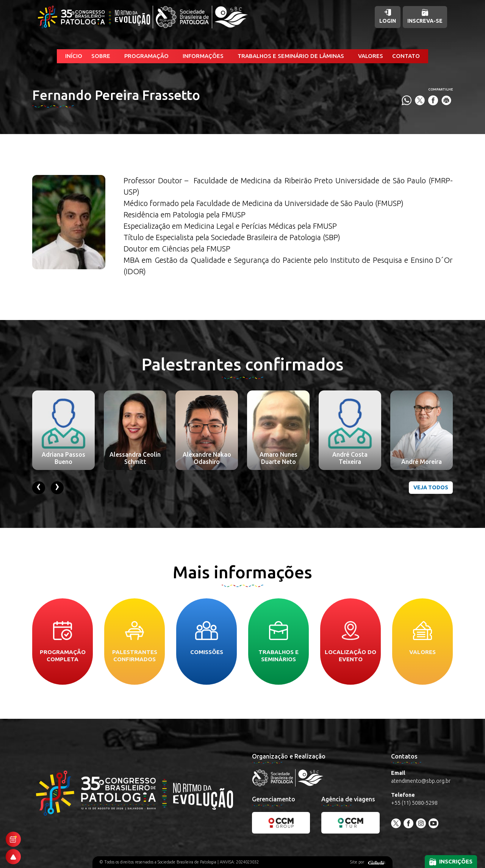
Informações (203, 56)
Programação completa (63, 642)
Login (388, 16)
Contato (406, 56)
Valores (371, 56)
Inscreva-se (425, 16)
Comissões (207, 638)
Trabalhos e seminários (278, 642)
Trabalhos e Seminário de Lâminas (291, 56)
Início (74, 56)
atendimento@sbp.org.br (421, 781)
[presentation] (39, 488)
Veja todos (431, 487)
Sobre (101, 56)
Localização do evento (350, 642)
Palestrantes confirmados (135, 642)
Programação (146, 56)
